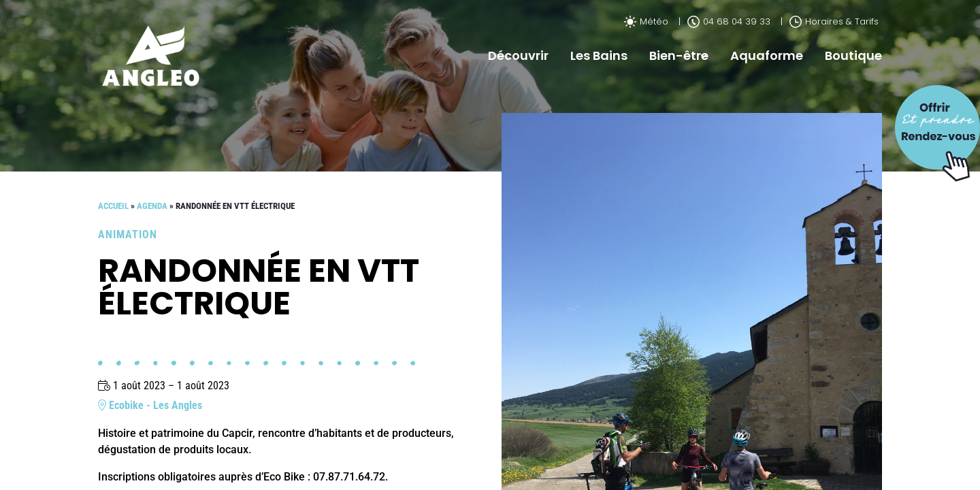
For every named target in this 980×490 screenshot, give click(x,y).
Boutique (853, 55)
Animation (128, 234)
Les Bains (599, 55)
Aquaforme (767, 55)
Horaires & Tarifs (834, 21)
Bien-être (679, 55)
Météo (646, 21)
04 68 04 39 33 (729, 21)
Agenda (152, 206)
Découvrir (518, 55)
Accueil (113, 206)
